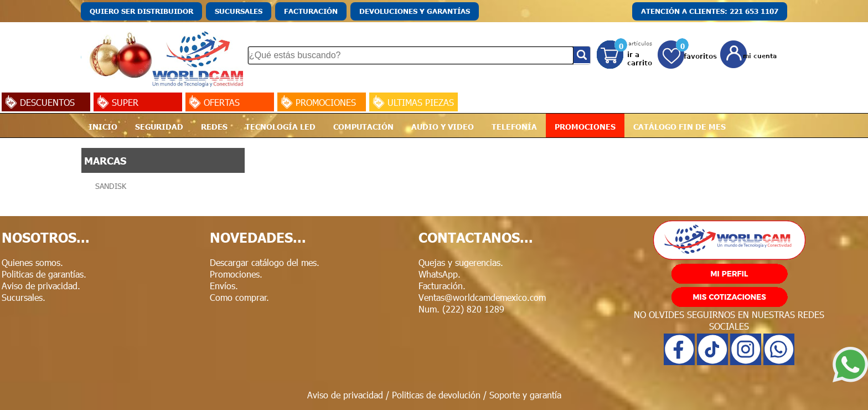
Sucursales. (24, 297)
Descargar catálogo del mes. (265, 262)
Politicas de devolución (436, 395)
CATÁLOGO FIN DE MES (680, 126)
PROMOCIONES (585, 126)
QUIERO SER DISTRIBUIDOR (141, 11)
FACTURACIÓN (311, 11)
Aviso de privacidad (345, 395)
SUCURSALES (239, 11)
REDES (214, 126)
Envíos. (224, 286)
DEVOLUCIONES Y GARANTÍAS (415, 11)
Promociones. (236, 274)
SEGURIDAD (159, 126)
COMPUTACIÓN (363, 126)
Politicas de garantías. (44, 274)
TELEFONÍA (514, 126)
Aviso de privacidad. (41, 286)
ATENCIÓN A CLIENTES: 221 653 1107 (710, 11)
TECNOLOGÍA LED (280, 126)
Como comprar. (239, 297)
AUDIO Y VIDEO (443, 126)
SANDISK (111, 186)
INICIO (103, 126)
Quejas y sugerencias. (461, 262)
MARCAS (105, 160)
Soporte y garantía (525, 395)
